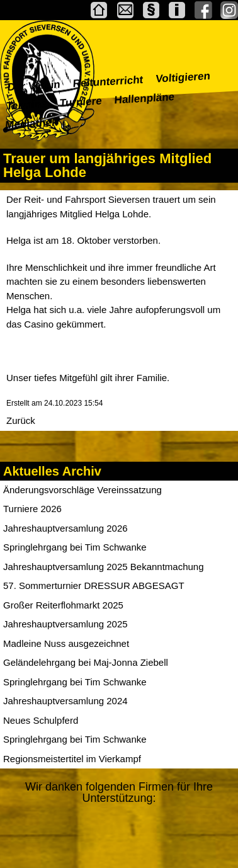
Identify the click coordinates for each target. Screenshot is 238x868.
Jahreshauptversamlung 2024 (65, 701)
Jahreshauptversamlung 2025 (65, 624)
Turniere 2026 (32, 509)
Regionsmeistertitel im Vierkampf (72, 759)
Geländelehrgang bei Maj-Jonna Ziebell (86, 662)
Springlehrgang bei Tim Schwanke (75, 547)
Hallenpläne (144, 98)
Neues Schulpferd (41, 720)
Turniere (81, 102)
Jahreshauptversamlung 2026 (65, 528)
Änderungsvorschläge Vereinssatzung (82, 490)
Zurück (21, 420)
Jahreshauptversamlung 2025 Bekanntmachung (104, 567)
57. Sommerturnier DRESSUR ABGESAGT (94, 585)
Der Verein (34, 86)
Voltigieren (183, 77)
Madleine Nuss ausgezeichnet (66, 643)
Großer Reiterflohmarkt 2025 (63, 605)
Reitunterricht (108, 82)
